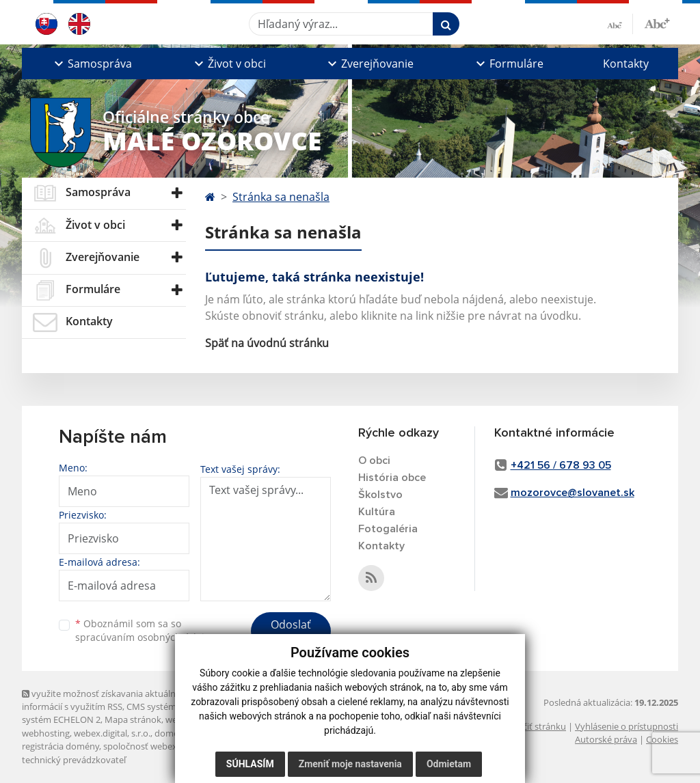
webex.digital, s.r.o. (112, 733)
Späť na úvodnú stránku (267, 343)
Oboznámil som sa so (145, 631)
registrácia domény (60, 746)
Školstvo (380, 495)
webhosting (46, 733)
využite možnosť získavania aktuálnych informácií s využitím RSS (106, 700)
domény (171, 733)
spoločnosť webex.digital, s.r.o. (165, 746)
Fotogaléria (388, 529)
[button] (92, 64)
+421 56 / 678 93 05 (561, 465)
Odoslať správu (291, 633)
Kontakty (626, 64)
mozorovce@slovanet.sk (573, 493)
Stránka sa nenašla (281, 197)
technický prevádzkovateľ (74, 760)
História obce (392, 478)
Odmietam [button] (449, 764)
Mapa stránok (133, 719)
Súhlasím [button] (250, 764)
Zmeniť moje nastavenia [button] (350, 764)
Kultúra (377, 512)
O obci (374, 461)
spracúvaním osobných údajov (145, 637)
